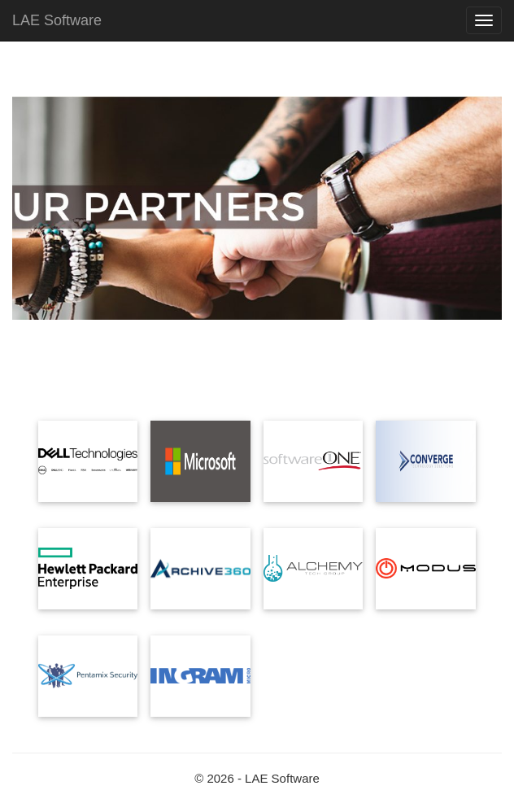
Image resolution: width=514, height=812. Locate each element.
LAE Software (57, 20)
